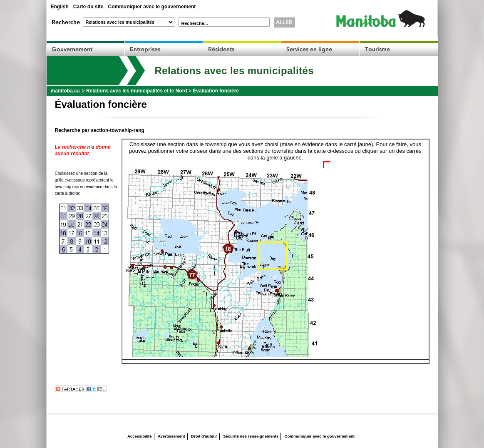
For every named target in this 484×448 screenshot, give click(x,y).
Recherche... (195, 23)
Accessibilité (140, 436)
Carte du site (88, 7)
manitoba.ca (65, 91)
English (60, 7)
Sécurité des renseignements (251, 436)
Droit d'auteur (204, 436)
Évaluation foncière (216, 91)
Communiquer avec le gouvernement (152, 7)
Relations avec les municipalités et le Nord (137, 91)
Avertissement (171, 436)
